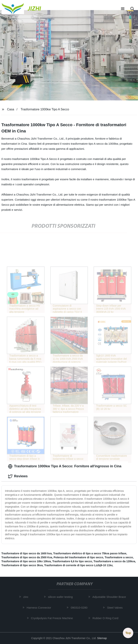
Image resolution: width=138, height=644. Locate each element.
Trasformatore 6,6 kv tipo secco (72, 561)
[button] (123, 9)
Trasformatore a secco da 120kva (114, 561)
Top (128, 633)
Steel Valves (116, 608)
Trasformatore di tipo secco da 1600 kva (26, 553)
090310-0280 (80, 608)
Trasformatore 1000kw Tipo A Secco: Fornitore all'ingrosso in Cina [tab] (65, 466)
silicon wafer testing (61, 597)
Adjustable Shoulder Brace (110, 597)
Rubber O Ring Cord (106, 618)
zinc (27, 597)
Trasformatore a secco (119, 557)
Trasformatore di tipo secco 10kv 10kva (26, 561)
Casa (10, 109)
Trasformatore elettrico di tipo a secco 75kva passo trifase (90, 553)
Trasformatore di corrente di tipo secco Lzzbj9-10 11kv (78, 565)
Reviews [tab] (18, 476)
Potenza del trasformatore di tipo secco (78, 557)
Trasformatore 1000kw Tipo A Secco (45, 109)
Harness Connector (40, 608)
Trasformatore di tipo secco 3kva (22, 565)
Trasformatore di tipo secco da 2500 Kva (27, 557)
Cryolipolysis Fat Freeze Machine (53, 618)
